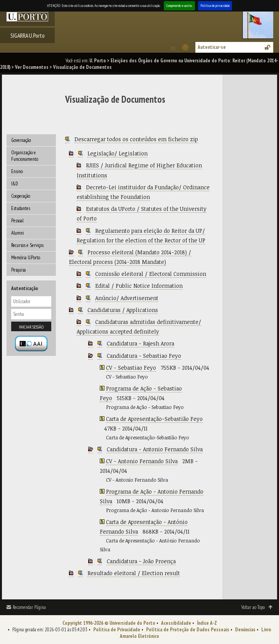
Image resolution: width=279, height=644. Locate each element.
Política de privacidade (215, 6)
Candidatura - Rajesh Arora (140, 343)
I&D (15, 184)
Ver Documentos (32, 67)
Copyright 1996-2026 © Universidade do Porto (109, 623)
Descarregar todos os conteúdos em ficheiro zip (136, 139)
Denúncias (245, 630)
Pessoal (17, 221)
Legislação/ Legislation (118, 153)
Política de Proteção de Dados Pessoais (188, 630)
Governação (21, 140)
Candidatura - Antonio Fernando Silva (155, 449)
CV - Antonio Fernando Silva (142, 461)
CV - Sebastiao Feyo (131, 368)
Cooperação (21, 196)
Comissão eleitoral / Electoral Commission (151, 274)
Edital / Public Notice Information (139, 286)
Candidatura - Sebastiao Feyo (144, 356)
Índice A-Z (207, 623)
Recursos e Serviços (27, 245)
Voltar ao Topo (253, 607)
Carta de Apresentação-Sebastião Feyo (154, 419)
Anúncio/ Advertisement (127, 298)
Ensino (17, 171)
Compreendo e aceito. (179, 6)
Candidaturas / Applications (123, 310)
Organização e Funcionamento (25, 156)
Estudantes (21, 208)
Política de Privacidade (117, 630)
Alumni (18, 233)
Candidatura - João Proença (141, 561)
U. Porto (98, 61)
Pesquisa (18, 270)
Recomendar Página (29, 607)
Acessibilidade (176, 623)
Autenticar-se (212, 47)
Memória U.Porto (26, 258)
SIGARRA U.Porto (28, 35)
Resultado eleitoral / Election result (134, 573)
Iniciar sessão (31, 327)
